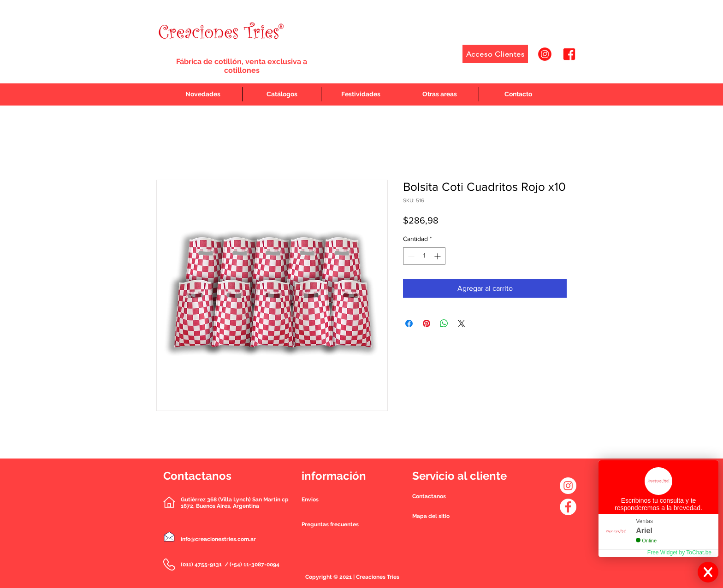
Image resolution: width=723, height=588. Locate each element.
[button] (429, 496)
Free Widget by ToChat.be (679, 553)
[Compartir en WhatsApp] (444, 323)
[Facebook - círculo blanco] (568, 507)
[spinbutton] (424, 256)
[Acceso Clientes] (495, 54)
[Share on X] (462, 323)
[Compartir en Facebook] (409, 323)
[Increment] (438, 256)
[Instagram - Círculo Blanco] (568, 486)
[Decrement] (410, 256)
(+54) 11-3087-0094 (255, 564)
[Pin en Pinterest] (427, 323)
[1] (545, 54)
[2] (569, 54)
